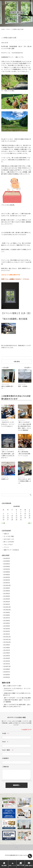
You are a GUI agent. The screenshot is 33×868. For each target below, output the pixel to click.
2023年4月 (7, 596)
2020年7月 (7, 672)
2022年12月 (7, 607)
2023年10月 (7, 585)
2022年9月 (7, 612)
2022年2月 (7, 631)
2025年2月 (7, 569)
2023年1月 (7, 604)
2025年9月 (7, 561)
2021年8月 (7, 648)
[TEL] (30, 856)
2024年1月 (7, 583)
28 (12, 520)
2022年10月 (7, 610)
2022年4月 (7, 626)
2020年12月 (7, 666)
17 (25, 516)
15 (16, 516)
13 (8, 516)
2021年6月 (7, 653)
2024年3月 (7, 577)
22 (16, 518)
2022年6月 (7, 621)
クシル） (27, 279)
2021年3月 (7, 658)
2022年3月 (7, 629)
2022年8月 (7, 615)
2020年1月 (7, 677)
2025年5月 (7, 564)
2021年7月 (7, 650)
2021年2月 (7, 661)
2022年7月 (7, 618)
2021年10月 (7, 642)
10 (25, 514)
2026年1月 (7, 558)
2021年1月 (7, 664)
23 (21, 518)
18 (30, 516)
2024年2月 (7, 580)
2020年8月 (7, 669)
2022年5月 (7, 623)
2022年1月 (7, 634)
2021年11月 (7, 639)
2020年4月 (7, 675)
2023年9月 (7, 588)
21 (12, 518)
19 (3, 518)
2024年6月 (7, 575)
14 (12, 516)
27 (8, 520)
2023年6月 (7, 591)
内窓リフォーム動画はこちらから (11, 279)
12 (3, 516)
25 (30, 518)
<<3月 (3, 523)
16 (21, 516)
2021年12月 (7, 637)
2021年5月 (7, 656)
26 (3, 520)
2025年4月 (7, 566)
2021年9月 (7, 645)
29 (16, 520)
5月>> (30, 523)
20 (8, 518)
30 (21, 520)
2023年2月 (7, 602)
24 (25, 518)
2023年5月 (7, 593)
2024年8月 (7, 572)
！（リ (23, 279)
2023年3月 (7, 599)
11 (30, 514)
